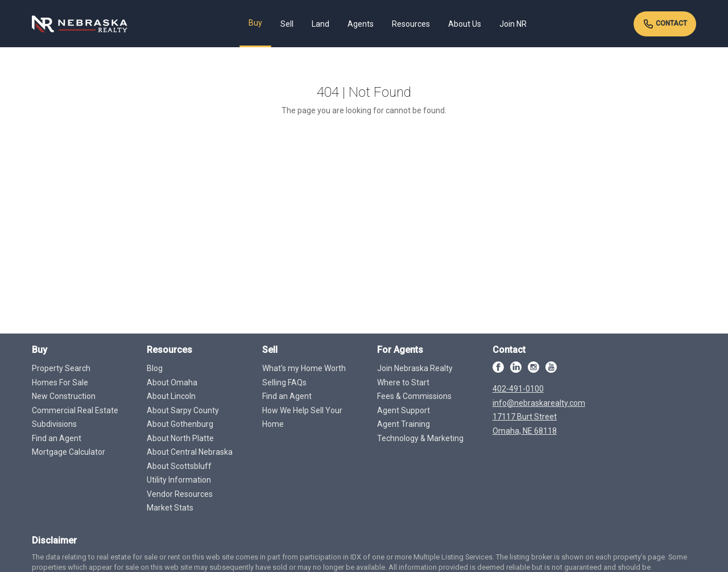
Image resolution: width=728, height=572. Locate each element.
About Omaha (172, 382)
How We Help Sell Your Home (302, 417)
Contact (665, 24)
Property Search (61, 368)
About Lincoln (171, 396)
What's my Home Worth (304, 368)
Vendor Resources (180, 494)
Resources (411, 24)
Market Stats (170, 508)
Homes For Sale (60, 382)
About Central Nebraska (190, 452)
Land (320, 24)
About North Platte (180, 438)
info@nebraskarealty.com (539, 403)
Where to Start (403, 382)
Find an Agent (57, 438)
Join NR (513, 24)
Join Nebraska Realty (415, 368)
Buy (255, 23)
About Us (465, 24)
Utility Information (179, 480)
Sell (287, 24)
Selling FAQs (284, 382)
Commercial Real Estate (75, 410)
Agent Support (404, 410)
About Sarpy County (183, 410)
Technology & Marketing (420, 438)
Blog (155, 368)
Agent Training (404, 424)
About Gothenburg (180, 424)
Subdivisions (54, 424)
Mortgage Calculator (69, 452)
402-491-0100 (518, 389)
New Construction (64, 396)
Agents (361, 24)
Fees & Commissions (414, 396)
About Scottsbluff (179, 466)
